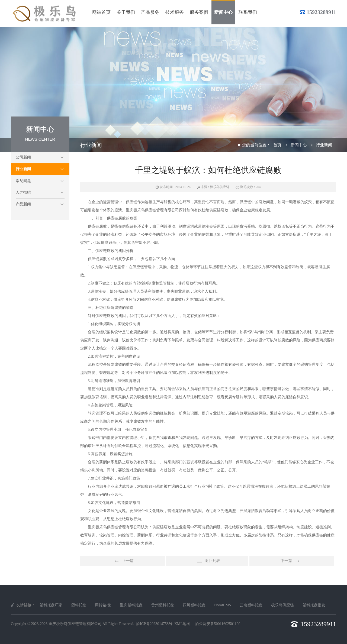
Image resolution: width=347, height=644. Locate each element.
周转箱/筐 (103, 605)
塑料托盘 (79, 605)
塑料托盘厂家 (51, 605)
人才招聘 (23, 192)
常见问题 (23, 181)
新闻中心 (299, 145)
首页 (277, 145)
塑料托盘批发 (314, 605)
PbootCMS (223, 605)
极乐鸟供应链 (282, 605)
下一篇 (292, 561)
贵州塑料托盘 (163, 605)
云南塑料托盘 (251, 605)
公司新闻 (23, 157)
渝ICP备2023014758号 (154, 624)
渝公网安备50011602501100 (218, 624)
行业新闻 (23, 169)
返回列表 (207, 561)
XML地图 (182, 624)
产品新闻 (23, 204)
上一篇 (123, 561)
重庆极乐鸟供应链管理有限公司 (75, 624)
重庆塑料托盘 (131, 605)
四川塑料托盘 (194, 605)
